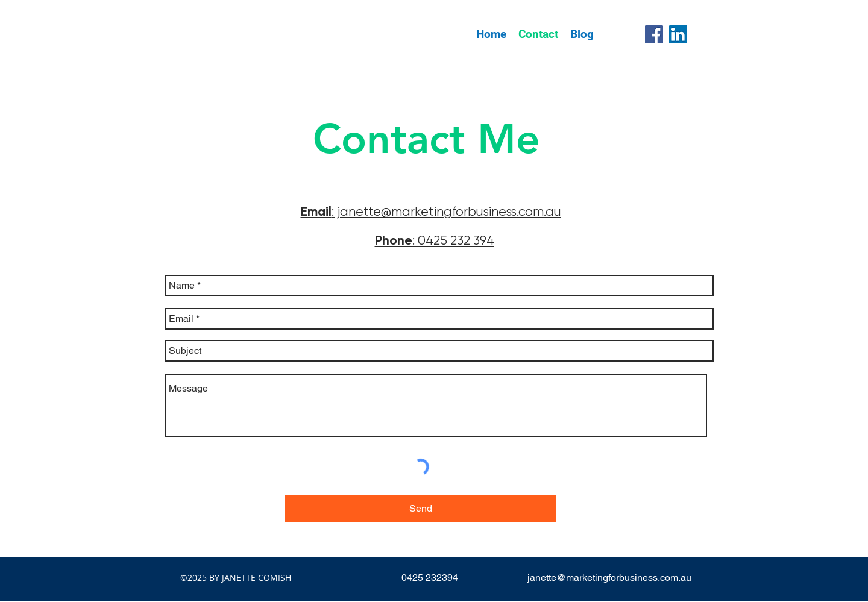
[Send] (420, 508)
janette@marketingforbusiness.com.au (609, 578)
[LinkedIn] (678, 34)
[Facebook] (654, 34)
